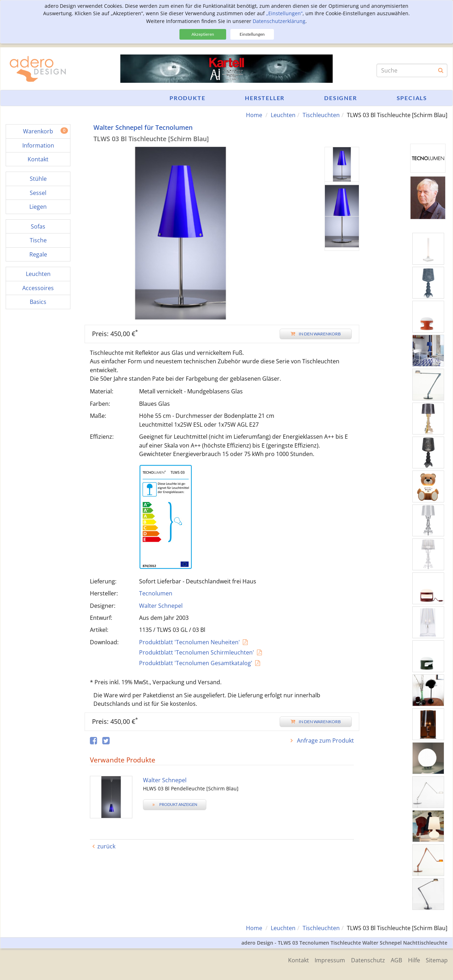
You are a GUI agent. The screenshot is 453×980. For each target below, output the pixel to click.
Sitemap (437, 959)
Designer (340, 98)
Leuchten (283, 115)
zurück (106, 846)
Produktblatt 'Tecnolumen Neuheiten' (190, 642)
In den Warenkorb (316, 333)
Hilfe (413, 959)
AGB (394, 959)
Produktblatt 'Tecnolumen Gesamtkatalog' (196, 663)
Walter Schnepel (161, 605)
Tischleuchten (321, 115)
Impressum (325, 959)
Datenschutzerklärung (279, 21)
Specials (412, 98)
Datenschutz (364, 959)
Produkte (187, 98)
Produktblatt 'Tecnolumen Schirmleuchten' (197, 652)
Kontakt (292, 959)
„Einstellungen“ (284, 13)
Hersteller (265, 98)
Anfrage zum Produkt (325, 740)
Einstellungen (252, 34)
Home (254, 115)
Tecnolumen (156, 593)
